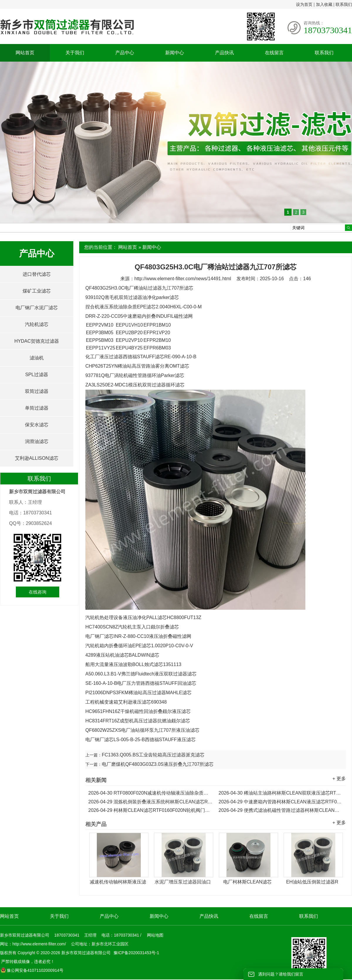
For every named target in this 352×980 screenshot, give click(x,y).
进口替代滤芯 (37, 274)
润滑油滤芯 (37, 441)
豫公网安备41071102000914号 (32, 970)
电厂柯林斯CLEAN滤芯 (247, 882)
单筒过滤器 (37, 408)
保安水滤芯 (37, 425)
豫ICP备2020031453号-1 (136, 953)
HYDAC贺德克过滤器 (37, 341)
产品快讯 (224, 53)
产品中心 (125, 53)
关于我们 (75, 53)
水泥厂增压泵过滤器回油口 (183, 882)
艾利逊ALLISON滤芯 (37, 458)
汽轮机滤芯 (37, 324)
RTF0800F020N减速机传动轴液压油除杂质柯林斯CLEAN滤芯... (150, 793)
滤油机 (37, 358)
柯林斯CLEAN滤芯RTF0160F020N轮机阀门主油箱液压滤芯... (150, 810)
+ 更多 (339, 779)
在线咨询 (38, 592)
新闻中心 (175, 53)
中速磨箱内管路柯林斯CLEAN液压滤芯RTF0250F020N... (281, 802)
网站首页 (25, 53)
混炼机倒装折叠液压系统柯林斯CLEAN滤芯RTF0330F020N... (150, 802)
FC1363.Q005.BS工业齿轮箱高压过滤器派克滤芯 (153, 755)
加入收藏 (324, 4)
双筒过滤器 (37, 391)
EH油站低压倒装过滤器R (312, 882)
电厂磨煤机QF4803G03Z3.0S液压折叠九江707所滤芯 (158, 764)
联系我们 (344, 4)
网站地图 (155, 935)
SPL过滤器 (37, 375)
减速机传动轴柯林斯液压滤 (118, 882)
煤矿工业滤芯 (37, 291)
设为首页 (304, 4)
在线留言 (274, 53)
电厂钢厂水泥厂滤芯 (37, 308)
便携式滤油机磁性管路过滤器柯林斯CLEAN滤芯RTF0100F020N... (281, 810)
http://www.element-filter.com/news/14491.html (183, 279)
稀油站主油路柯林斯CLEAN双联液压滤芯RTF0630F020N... (281, 793)
